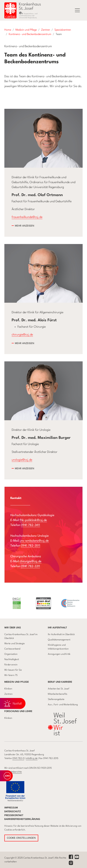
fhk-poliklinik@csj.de (33, 520)
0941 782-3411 (30, 525)
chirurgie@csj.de (22, 335)
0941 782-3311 (30, 566)
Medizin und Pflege (17, 682)
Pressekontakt (14, 815)
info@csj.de (32, 758)
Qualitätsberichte (13, 772)
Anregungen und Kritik (59, 654)
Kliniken (8, 689)
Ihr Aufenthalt (57, 628)
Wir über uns (13, 628)
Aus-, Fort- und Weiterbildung (63, 705)
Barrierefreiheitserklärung (22, 819)
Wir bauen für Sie (13, 670)
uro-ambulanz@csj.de (34, 541)
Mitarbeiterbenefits (58, 694)
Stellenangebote (56, 699)
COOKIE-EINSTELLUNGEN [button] (21, 838)
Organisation (11, 654)
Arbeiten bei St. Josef (59, 689)
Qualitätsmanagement (59, 640)
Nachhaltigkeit (12, 659)
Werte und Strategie (15, 644)
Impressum (11, 808)
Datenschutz (13, 812)
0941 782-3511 (31, 546)
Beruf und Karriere (60, 682)
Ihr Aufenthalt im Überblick (61, 634)
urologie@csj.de (22, 460)
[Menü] (77, 10)
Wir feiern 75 (11, 675)
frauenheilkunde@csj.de (27, 217)
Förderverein (11, 665)
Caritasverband (12, 649)
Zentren (8, 694)
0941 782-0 (18, 758)
